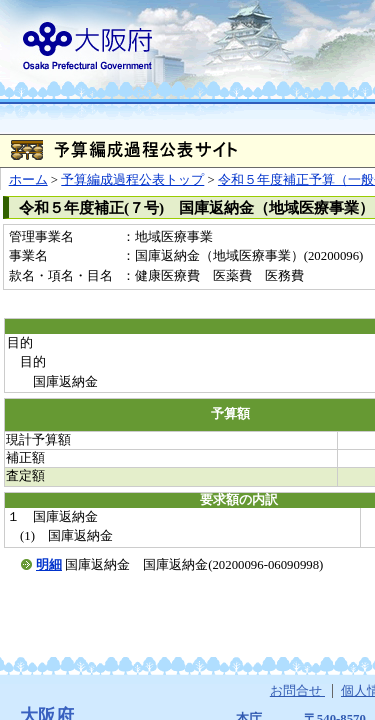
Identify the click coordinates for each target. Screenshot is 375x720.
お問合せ (297, 691)
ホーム (28, 180)
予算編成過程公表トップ (132, 180)
